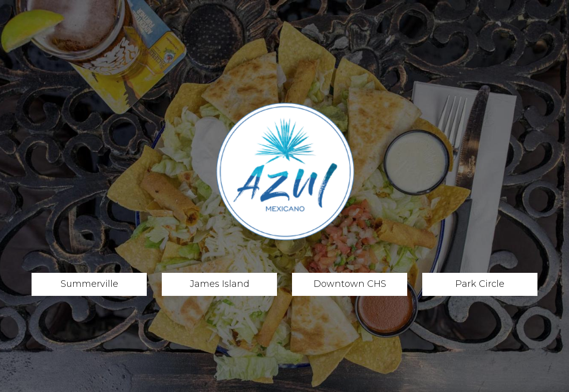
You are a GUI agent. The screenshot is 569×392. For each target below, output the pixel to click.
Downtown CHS (339, 284)
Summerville (75, 284)
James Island (206, 284)
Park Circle (463, 284)
